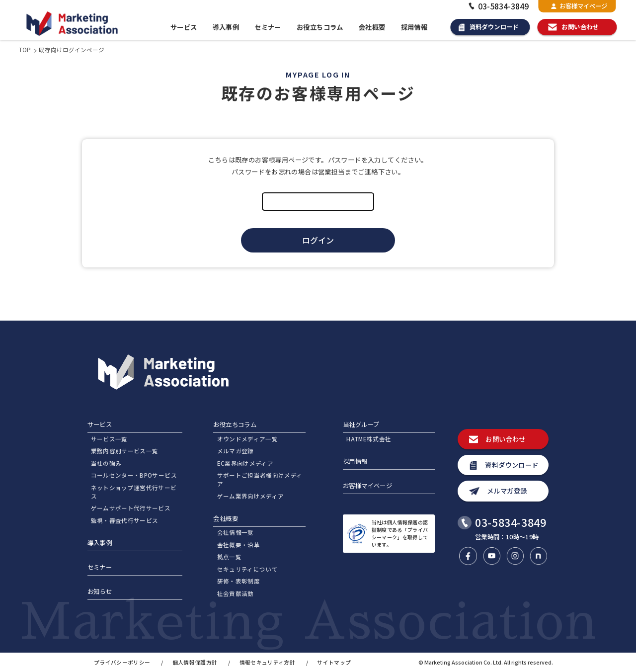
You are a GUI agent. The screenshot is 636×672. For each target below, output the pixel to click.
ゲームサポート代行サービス (131, 508)
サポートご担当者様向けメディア (260, 479)
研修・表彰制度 (238, 581)
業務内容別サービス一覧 (125, 451)
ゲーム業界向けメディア (251, 496)
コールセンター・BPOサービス (134, 475)
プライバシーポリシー (122, 662)
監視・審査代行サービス (125, 520)
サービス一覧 (109, 439)
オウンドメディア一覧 (247, 439)
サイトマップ (334, 662)
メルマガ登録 (236, 451)
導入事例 (226, 27)
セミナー (268, 27)
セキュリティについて (247, 569)
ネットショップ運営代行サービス (134, 492)
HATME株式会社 (369, 439)
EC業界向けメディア (245, 463)
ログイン (318, 240)
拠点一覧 (229, 557)
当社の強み (106, 463)
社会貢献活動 (236, 593)
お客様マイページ (579, 6)
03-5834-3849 (498, 6)
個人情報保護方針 (195, 662)
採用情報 (414, 27)
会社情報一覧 (236, 532)
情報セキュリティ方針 (267, 662)
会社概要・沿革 (238, 545)
